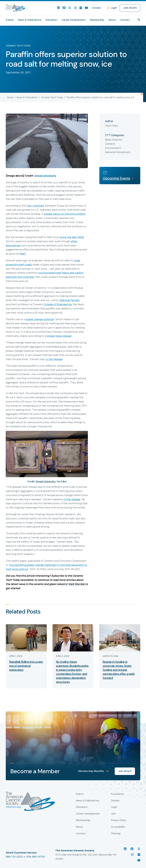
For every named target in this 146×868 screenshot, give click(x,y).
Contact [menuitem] (125, 20)
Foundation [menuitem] (117, 794)
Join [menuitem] (113, 814)
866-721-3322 (14, 857)
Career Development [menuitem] (74, 20)
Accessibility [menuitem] (118, 827)
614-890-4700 (36, 857)
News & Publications (27, 97)
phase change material (40, 319)
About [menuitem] (112, 20)
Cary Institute (35, 206)
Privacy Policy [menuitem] (119, 820)
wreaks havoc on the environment (65, 214)
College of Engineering (57, 304)
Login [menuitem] (114, 807)
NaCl (23, 254)
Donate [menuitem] (97, 8)
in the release (54, 359)
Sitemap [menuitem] (116, 834)
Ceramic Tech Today (52, 97)
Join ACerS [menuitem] (130, 8)
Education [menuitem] (51, 20)
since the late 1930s (72, 237)
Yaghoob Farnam (69, 300)
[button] (139, 20)
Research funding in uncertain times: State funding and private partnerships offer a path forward (119, 670)
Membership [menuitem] (97, 20)
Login (114, 8)
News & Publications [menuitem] (30, 20)
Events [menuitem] (10, 20)
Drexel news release (59, 336)
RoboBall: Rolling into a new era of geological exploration (26, 666)
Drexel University (45, 176)
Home (10, 97)
